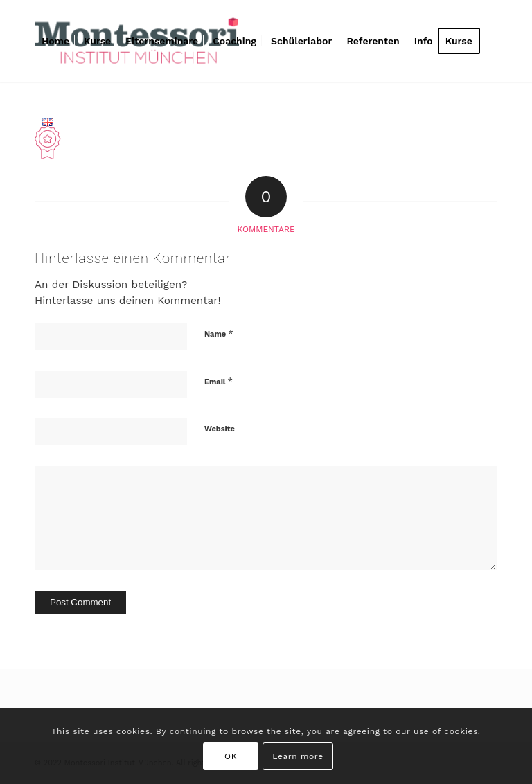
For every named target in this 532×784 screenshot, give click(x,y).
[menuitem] (55, 41)
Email (219, 381)
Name (219, 333)
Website (220, 429)
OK (231, 756)
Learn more (298, 756)
